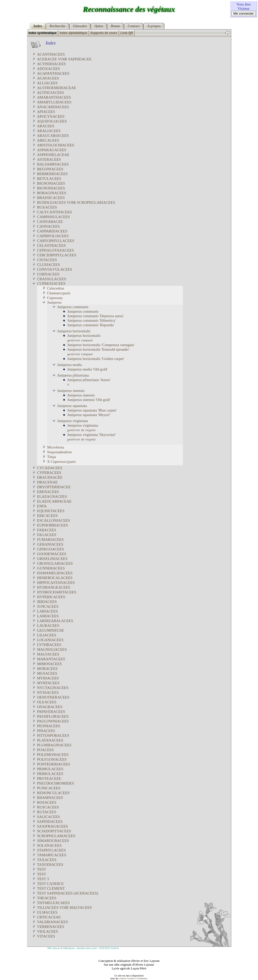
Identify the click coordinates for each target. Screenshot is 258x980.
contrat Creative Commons (133, 978)
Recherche (57, 26)
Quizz (99, 26)
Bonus (116, 26)
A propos (154, 26)
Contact (134, 26)
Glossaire (80, 26)
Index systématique (42, 33)
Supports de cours (104, 33)
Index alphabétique (73, 33)
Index (38, 26)
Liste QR (127, 33)
